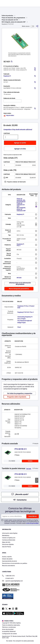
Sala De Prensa (7, 547)
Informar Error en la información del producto (20, 284)
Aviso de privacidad (32, 523)
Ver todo (29, 469)
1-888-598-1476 (8, 576)
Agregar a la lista (20, 149)
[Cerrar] (37, 614)
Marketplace (6, 536)
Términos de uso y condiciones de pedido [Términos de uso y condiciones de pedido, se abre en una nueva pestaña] (15, 634)
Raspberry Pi (7, 76)
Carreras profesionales (9, 540)
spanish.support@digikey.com (12, 581)
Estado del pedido (7, 559)
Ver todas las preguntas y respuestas (20, 393)
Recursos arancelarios (8, 566)
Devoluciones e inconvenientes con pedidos (15, 563)
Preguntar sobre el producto (17, 397)
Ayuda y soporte (7, 557)
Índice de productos (7, 16)
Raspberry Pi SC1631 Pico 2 (26, 312)
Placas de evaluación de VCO (10, 20)
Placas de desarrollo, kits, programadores (13, 18)
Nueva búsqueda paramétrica (19, 289)
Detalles (30, 461)
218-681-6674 (8, 578)
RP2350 (19, 278)
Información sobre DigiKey (10, 533)
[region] (20, 628)
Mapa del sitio (6, 542)
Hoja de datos (9, 115)
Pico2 (19, 327)
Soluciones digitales (8, 544)
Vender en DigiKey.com (9, 538)
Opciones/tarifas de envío (9, 561)
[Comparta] (37, 26)
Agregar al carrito (20, 143)
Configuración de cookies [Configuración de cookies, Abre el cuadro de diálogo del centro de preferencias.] (19, 640)
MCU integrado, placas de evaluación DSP (14, 22)
